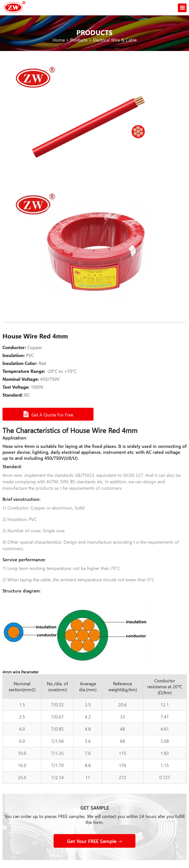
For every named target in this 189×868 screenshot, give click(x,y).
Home (59, 40)
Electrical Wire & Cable (115, 40)
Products (79, 40)
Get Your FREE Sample (94, 841)
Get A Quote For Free (48, 414)
